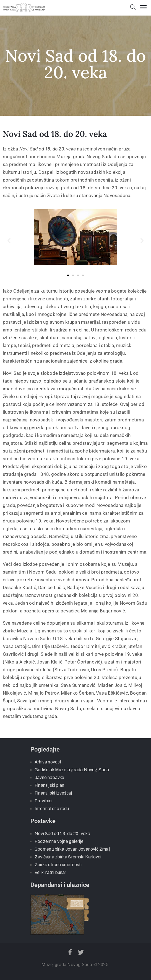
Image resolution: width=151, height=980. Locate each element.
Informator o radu (52, 809)
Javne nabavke (50, 777)
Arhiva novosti (49, 762)
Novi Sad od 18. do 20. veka (62, 834)
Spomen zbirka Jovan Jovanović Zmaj (72, 849)
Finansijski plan (49, 785)
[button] (9, 241)
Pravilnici (43, 801)
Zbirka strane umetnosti (58, 865)
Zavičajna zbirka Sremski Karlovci (68, 857)
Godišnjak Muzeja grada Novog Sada (72, 770)
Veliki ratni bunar (50, 872)
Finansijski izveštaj (53, 793)
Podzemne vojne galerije (59, 841)
